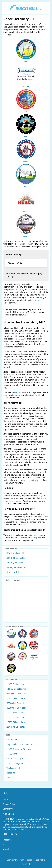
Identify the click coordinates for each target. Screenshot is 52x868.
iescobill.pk (32, 860)
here (23, 525)
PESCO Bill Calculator (16, 722)
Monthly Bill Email (15, 563)
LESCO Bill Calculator (16, 684)
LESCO (26, 51)
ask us (17, 392)
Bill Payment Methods (16, 567)
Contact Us (8, 809)
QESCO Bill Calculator (16, 708)
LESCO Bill (25, 333)
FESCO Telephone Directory (19, 749)
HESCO (26, 201)
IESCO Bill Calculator (16, 558)
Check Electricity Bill (16, 758)
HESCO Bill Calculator (16, 694)
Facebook (7, 840)
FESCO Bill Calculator (16, 717)
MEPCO (26, 101)
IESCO (26, 76)
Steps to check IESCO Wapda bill (21, 744)
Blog (9, 777)
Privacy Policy (9, 804)
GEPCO (26, 176)
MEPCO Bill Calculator (16, 689)
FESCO (26, 151)
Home (6, 799)
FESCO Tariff (12, 754)
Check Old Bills (13, 740)
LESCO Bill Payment (15, 763)
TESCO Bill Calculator (16, 713)
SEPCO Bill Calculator (16, 698)
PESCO (26, 126)
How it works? (13, 572)
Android (6, 849)
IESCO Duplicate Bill (15, 553)
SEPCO (26, 226)
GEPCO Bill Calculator (16, 703)
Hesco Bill (11, 773)
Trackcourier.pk (13, 768)
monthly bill (38, 300)
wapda (37, 538)
